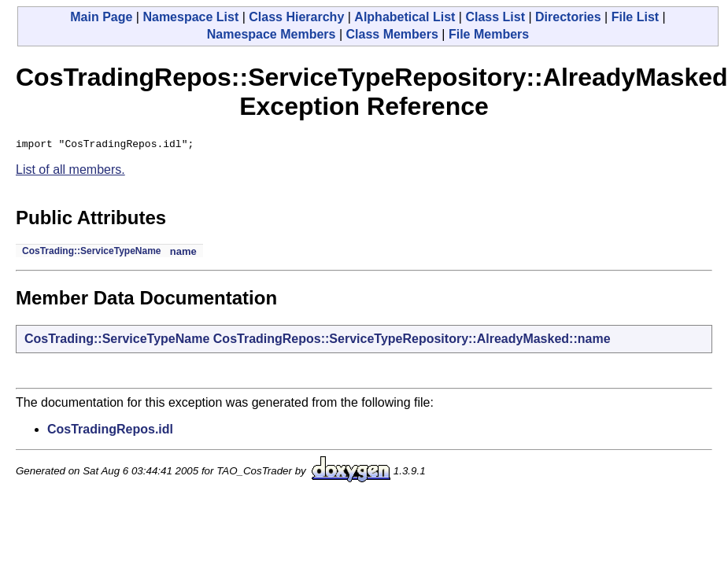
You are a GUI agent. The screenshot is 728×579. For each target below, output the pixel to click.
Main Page (101, 17)
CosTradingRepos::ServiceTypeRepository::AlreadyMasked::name (412, 341)
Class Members (392, 34)
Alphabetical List (405, 17)
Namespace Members (272, 34)
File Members (489, 34)
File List (635, 17)
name (183, 254)
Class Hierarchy (296, 17)
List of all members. (70, 172)
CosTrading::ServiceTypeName (92, 253)
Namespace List (190, 17)
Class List (495, 17)
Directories (568, 17)
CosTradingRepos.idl (110, 431)
